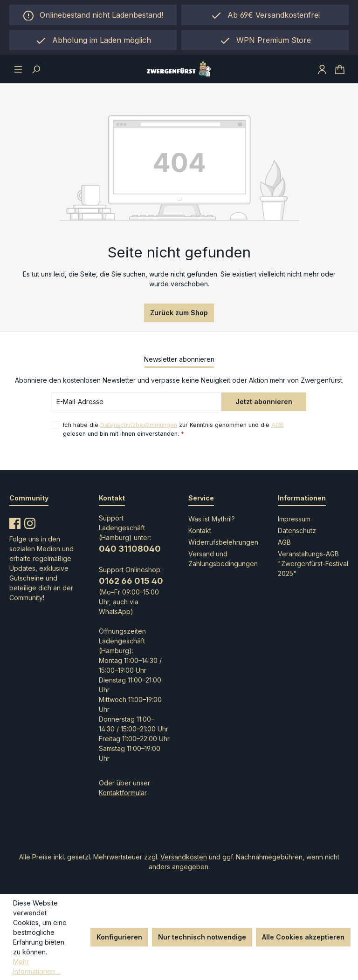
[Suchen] (36, 69)
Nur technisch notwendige (202, 937)
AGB (278, 425)
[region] (93, 40)
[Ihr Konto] (322, 69)
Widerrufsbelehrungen (223, 542)
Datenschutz (297, 531)
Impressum (294, 519)
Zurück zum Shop (179, 313)
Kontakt (200, 531)
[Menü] (18, 69)
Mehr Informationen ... (37, 966)
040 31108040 (130, 549)
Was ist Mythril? (212, 519)
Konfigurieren (119, 937)
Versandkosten (184, 857)
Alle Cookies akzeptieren (303, 937)
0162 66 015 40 (131, 581)
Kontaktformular (123, 793)
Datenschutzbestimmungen (139, 425)
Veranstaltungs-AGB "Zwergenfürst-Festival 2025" (313, 564)
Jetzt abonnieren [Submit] (264, 402)
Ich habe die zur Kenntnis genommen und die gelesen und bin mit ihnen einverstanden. (173, 429)
